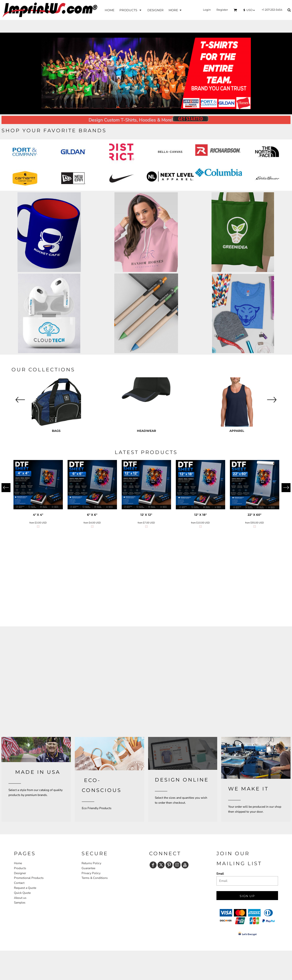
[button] (131, 10)
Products (20, 868)
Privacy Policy (91, 873)
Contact (19, 883)
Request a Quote (25, 888)
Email (220, 874)
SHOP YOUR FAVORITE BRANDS (54, 131)
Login (207, 10)
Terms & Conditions (95, 878)
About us (20, 898)
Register (222, 10)
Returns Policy (91, 863)
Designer (20, 873)
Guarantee (88, 868)
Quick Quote (22, 893)
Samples (20, 903)
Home (18, 863)
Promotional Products (29, 878)
